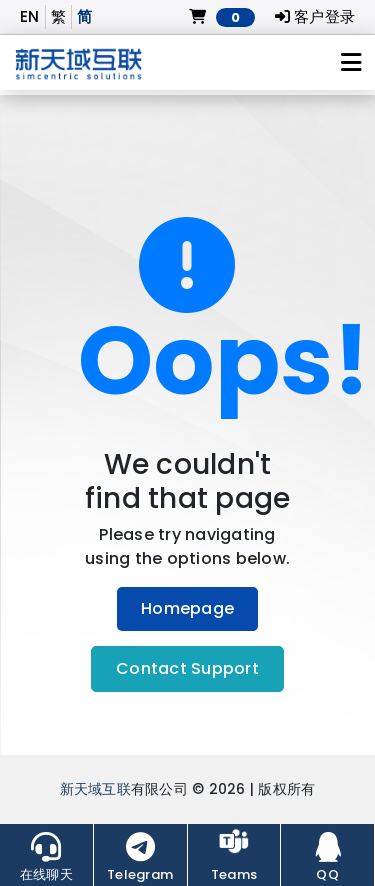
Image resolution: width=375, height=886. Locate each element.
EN (30, 16)
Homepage (187, 608)
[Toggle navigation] (351, 63)
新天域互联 (95, 789)
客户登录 (315, 16)
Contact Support (187, 668)
